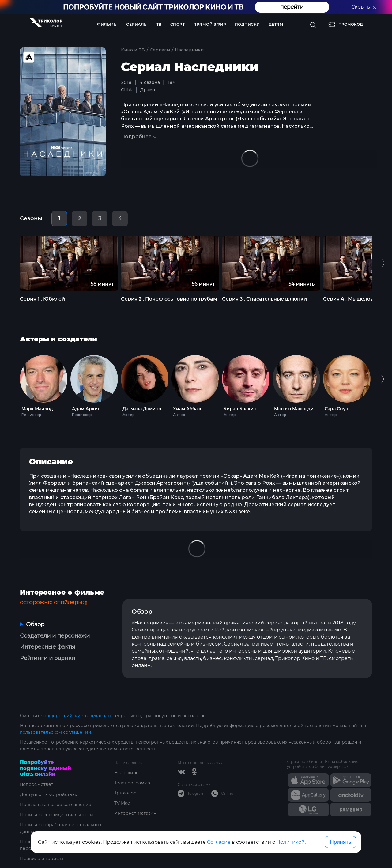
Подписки (247, 24)
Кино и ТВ (133, 50)
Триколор (125, 793)
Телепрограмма (132, 783)
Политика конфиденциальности (57, 815)
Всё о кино (126, 773)
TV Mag (122, 803)
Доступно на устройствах (48, 794)
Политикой (290, 842)
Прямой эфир (210, 24)
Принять (341, 842)
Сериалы (137, 24)
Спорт (178, 24)
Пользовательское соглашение (56, 805)
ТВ (159, 24)
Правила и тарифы (41, 859)
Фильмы (107, 24)
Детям (276, 24)
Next (381, 385)
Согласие (219, 842)
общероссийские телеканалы (77, 716)
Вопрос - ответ (37, 784)
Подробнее (136, 136)
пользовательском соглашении (56, 732)
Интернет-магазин (135, 813)
